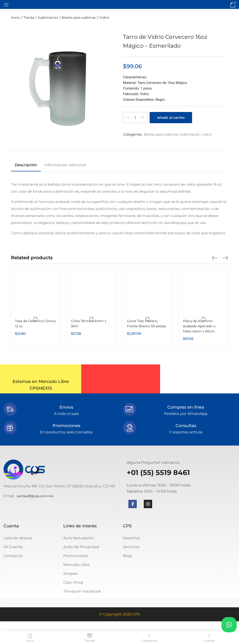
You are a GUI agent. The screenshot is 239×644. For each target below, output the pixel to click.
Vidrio (104, 18)
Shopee (70, 574)
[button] (232, 4)
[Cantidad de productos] (135, 118)
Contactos (13, 556)
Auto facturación (79, 538)
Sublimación (48, 18)
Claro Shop (73, 582)
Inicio (15, 18)
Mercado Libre (77, 565)
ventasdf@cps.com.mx (35, 496)
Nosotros (131, 538)
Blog (127, 556)
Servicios (131, 547)
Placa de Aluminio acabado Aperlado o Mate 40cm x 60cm (199, 326)
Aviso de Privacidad (81, 547)
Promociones (76, 556)
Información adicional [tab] (65, 165)
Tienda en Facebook (82, 591)
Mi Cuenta (13, 547)
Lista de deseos (18, 538)
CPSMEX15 (41, 388)
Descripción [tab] (26, 165)
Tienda (29, 18)
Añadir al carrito (171, 118)
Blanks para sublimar (79, 18)
